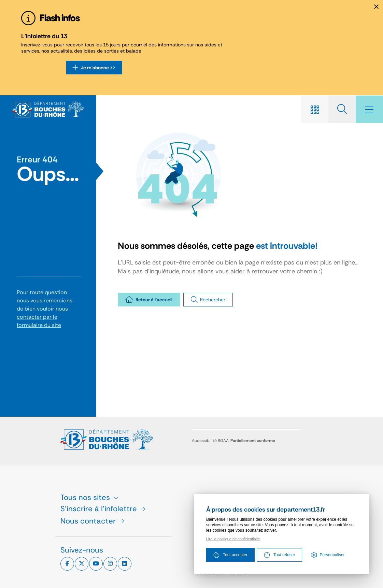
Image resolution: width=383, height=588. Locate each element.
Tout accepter (230, 555)
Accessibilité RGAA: (233, 441)
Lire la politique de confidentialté (233, 539)
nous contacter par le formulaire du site (42, 317)
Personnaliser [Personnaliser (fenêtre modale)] (332, 555)
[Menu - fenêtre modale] (369, 109)
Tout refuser (279, 555)
